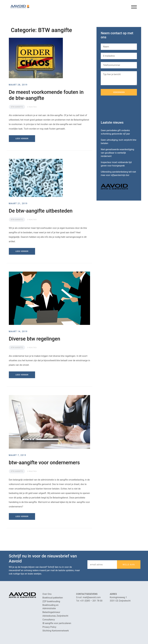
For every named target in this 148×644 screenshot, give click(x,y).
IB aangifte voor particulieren (57, 623)
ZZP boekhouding (51, 601)
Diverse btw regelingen (35, 339)
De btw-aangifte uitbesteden (41, 211)
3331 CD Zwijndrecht (120, 601)
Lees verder (22, 139)
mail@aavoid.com (92, 597)
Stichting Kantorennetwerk (56, 631)
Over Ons (47, 594)
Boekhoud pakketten (53, 598)
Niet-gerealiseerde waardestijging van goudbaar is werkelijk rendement (117, 153)
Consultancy (49, 620)
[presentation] (122, 108)
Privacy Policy (49, 627)
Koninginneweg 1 (118, 597)
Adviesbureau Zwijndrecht (55, 616)
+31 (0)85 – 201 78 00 (91, 601)
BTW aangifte (17, 107)
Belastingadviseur (51, 612)
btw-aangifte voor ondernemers (44, 463)
